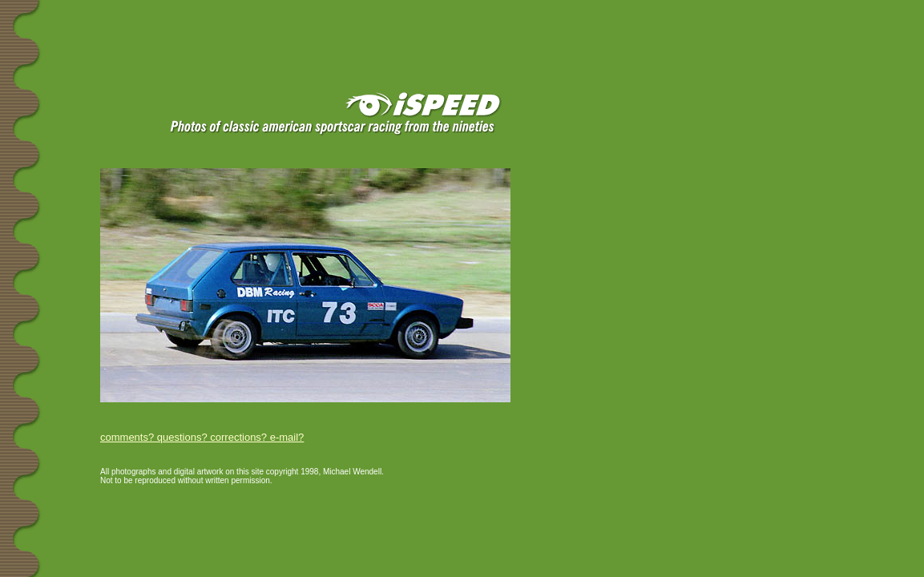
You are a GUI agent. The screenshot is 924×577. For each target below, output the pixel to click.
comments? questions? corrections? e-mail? (202, 437)
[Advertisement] (192, 26)
